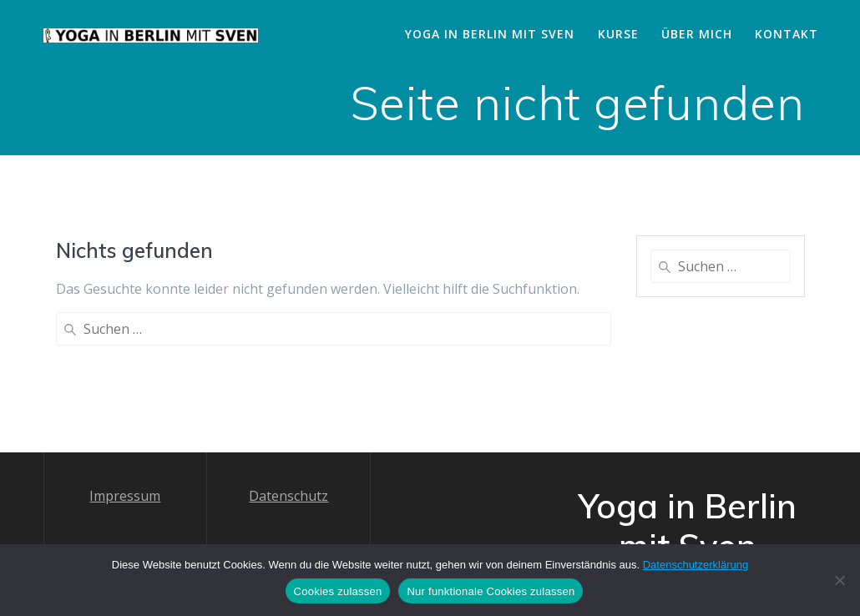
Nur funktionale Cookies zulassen (491, 591)
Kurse (618, 34)
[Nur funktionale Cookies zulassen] (839, 580)
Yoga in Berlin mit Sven (490, 34)
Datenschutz (288, 435)
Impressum (125, 435)
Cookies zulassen (338, 591)
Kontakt (787, 34)
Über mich (697, 34)
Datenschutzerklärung (696, 565)
